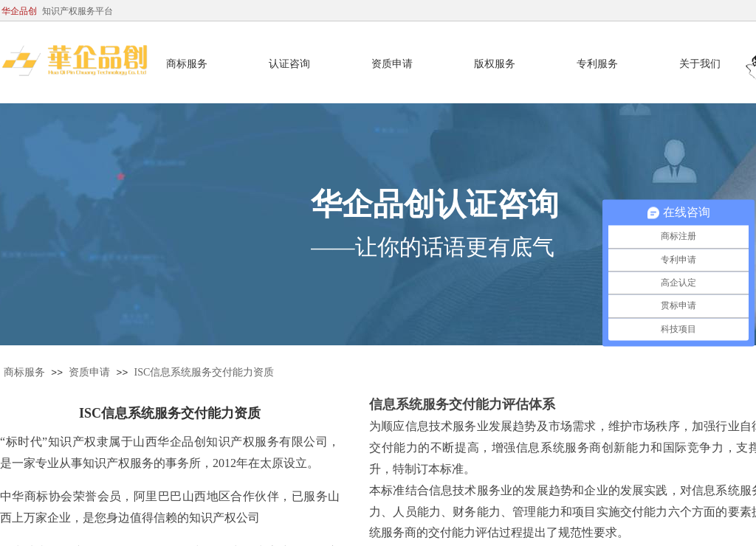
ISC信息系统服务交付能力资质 (205, 372)
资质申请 (89, 372)
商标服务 (24, 372)
